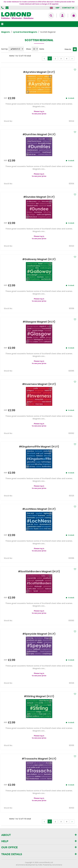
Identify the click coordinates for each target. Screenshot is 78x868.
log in (42, 111)
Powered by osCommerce (52, 865)
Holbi (40, 865)
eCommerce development (26, 865)
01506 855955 (3, 8)
